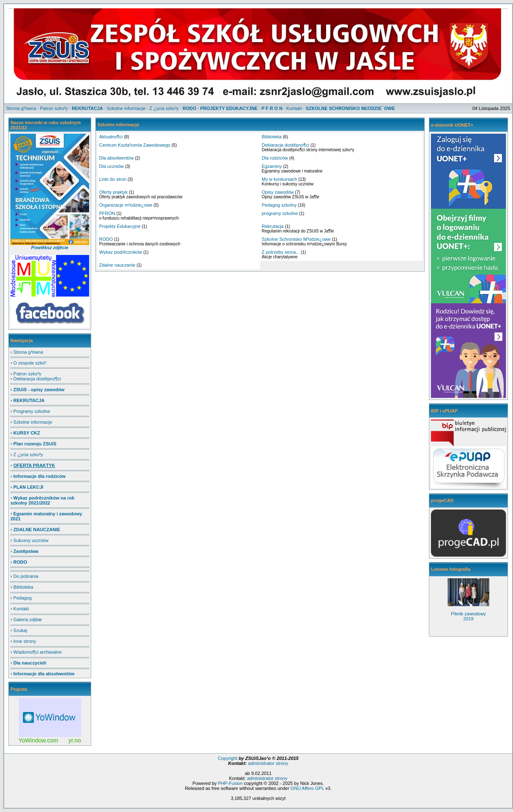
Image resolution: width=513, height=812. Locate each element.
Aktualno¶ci (111, 137)
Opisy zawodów (278, 192)
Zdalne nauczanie (117, 265)
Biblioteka (23, 587)
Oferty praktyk (113, 192)
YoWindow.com (39, 740)
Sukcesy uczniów (31, 540)
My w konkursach (280, 179)
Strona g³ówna (28, 352)
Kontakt (21, 609)
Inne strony (25, 641)
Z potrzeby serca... (281, 252)
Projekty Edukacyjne (120, 226)
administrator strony (267, 763)
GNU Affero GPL (308, 788)
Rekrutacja (273, 226)
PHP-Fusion (230, 783)
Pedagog (22, 598)
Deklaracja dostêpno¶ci (37, 379)
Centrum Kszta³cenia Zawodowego (135, 145)
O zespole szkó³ (30, 363)
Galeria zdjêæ (27, 620)
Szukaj (20, 630)
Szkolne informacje (33, 422)
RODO (106, 239)
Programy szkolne (32, 411)
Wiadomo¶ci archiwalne (37, 652)
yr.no (75, 740)
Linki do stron (113, 179)
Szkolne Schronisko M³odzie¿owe (296, 239)
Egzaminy (272, 166)
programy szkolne (280, 213)
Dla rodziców (275, 158)
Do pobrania (26, 576)
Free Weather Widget (50, 717)
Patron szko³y (27, 374)
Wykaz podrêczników (121, 252)
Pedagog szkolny (279, 205)
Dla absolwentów (116, 158)
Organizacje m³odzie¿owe (126, 205)
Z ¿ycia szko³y (28, 455)
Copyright (228, 758)
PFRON (107, 213)
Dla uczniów (111, 166)
